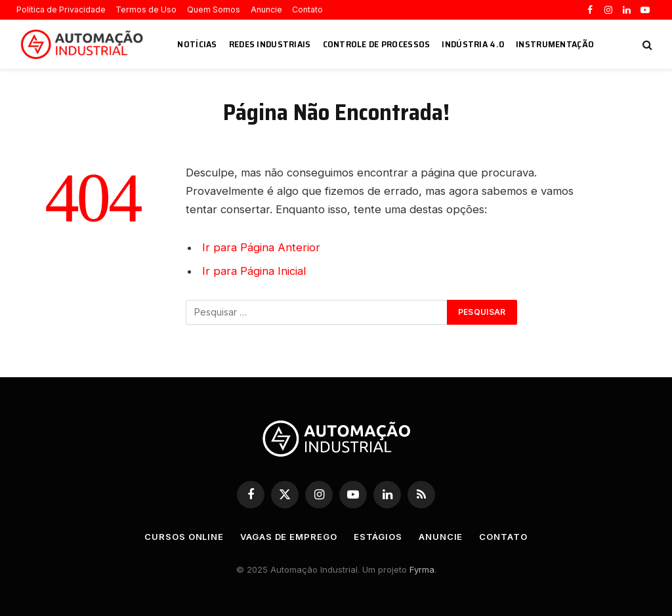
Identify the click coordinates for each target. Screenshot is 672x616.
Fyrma (422, 569)
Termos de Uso (146, 10)
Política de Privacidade (61, 10)
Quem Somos (214, 10)
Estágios (378, 537)
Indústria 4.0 (473, 44)
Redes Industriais (270, 44)
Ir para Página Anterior (261, 247)
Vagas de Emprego (289, 537)
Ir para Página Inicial (254, 271)
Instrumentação (555, 44)
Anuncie (266, 10)
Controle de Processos (377, 44)
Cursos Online (184, 537)
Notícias (197, 44)
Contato (307, 10)
